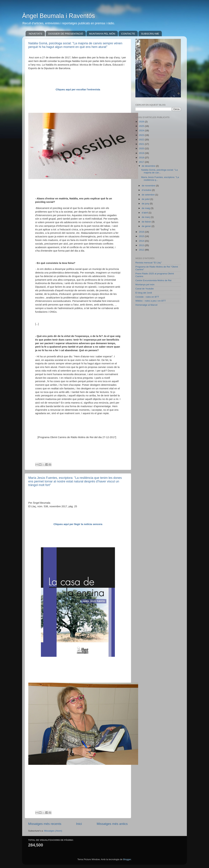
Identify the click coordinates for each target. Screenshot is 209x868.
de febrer (147, 222)
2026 (142, 122)
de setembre (149, 195)
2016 (142, 232)
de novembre (149, 186)
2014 (142, 241)
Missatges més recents (45, 824)
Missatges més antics (112, 824)
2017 (142, 162)
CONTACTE (128, 34)
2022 (142, 140)
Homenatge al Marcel (146, 305)
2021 (142, 144)
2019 (142, 153)
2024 (142, 130)
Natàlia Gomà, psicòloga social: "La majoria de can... (159, 171)
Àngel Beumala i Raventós (59, 16)
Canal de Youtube (145, 289)
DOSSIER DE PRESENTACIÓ (66, 34)
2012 (142, 250)
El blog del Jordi (144, 293)
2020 (142, 148)
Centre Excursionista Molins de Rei (153, 280)
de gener (147, 226)
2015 (142, 236)
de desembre (149, 166)
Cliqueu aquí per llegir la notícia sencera (78, 524)
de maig (146, 208)
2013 (142, 245)
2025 (142, 126)
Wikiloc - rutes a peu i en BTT (151, 301)
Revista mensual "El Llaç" (149, 263)
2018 (142, 158)
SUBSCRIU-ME (150, 34)
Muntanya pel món (145, 285)
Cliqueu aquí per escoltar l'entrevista (78, 90)
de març (146, 217)
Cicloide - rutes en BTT (147, 297)
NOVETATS (36, 34)
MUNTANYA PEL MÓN (102, 34)
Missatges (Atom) (53, 831)
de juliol (146, 199)
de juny (146, 204)
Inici (79, 824)
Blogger (127, 859)
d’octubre (147, 190)
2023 (142, 135)
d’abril (145, 213)
